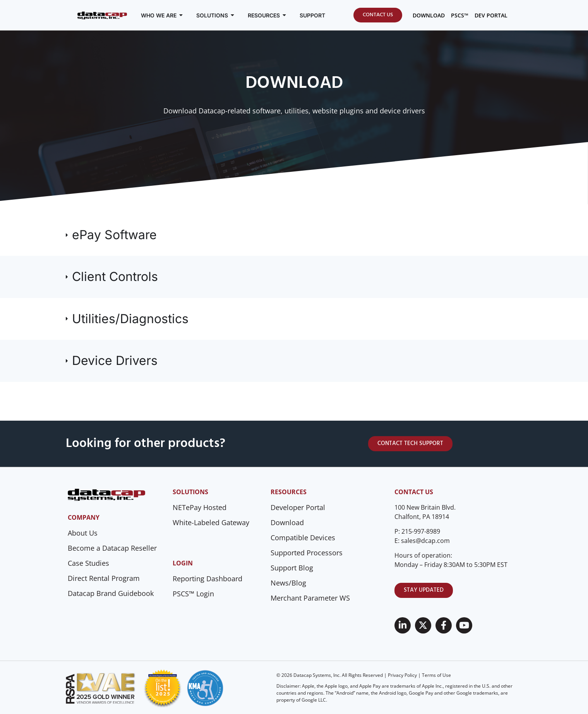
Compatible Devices (303, 538)
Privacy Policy (402, 675)
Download (287, 522)
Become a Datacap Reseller (112, 548)
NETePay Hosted (200, 507)
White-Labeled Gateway (211, 522)
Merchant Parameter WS (310, 598)
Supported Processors (307, 553)
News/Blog (288, 583)
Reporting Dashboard (207, 579)
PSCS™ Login (193, 594)
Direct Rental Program (104, 578)
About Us (83, 533)
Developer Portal (298, 507)
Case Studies (88, 563)
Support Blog (292, 568)
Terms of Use (436, 675)
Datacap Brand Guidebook (111, 593)
